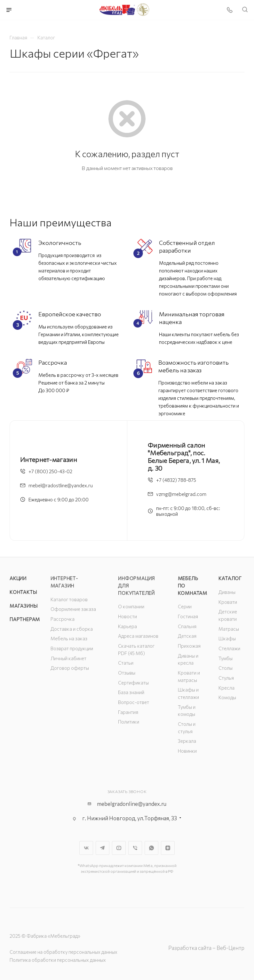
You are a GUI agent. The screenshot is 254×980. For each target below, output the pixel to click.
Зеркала (187, 741)
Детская (187, 636)
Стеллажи (229, 648)
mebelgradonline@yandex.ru (132, 804)
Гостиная (188, 616)
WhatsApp (151, 848)
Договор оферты (70, 668)
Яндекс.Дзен (168, 848)
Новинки (187, 751)
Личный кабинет (68, 658)
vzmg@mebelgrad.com (181, 494)
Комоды (227, 697)
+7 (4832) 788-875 (176, 480)
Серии (185, 606)
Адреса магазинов (138, 636)
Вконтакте (86, 848)
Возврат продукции (72, 648)
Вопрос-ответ (134, 702)
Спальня (187, 626)
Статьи (126, 663)
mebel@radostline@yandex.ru (61, 485)
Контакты (23, 592)
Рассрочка (63, 619)
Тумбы (226, 658)
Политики (129, 722)
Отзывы (127, 673)
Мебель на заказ (69, 638)
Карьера (127, 626)
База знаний (131, 692)
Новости (127, 616)
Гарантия (128, 712)
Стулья (226, 678)
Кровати (228, 602)
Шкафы (227, 638)
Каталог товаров (69, 599)
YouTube (119, 848)
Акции (18, 578)
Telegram (103, 848)
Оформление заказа (73, 609)
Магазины (24, 606)
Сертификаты (133, 683)
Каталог (230, 578)
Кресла (226, 688)
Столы (226, 668)
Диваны (227, 592)
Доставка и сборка (72, 629)
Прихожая (189, 646)
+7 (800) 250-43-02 (50, 471)
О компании (131, 606)
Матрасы (229, 629)
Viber (135, 848)
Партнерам (25, 619)
